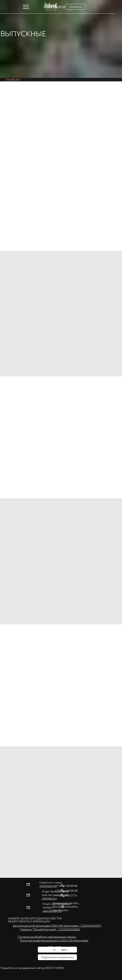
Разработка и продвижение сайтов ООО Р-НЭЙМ (32, 968)
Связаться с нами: (51, 884)
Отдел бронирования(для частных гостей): (55, 895)
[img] (58, 949)
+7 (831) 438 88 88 (66, 886)
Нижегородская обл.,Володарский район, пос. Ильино (66, 907)
